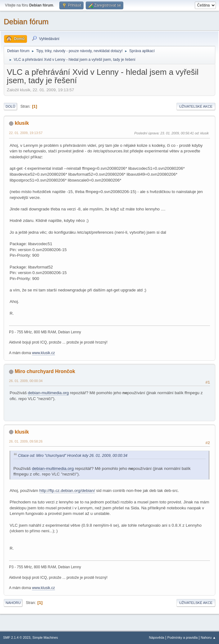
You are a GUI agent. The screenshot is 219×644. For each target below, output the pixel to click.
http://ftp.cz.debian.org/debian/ (67, 491)
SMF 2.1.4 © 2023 (17, 637)
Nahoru (13, 603)
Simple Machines (45, 637)
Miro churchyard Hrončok (45, 371)
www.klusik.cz (43, 353)
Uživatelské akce (196, 106)
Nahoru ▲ (208, 637)
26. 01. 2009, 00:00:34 (26, 381)
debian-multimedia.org (48, 393)
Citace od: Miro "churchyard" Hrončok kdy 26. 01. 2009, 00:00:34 (73, 456)
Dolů (10, 106)
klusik (22, 123)
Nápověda (157, 637)
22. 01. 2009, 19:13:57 (26, 133)
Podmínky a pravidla (183, 637)
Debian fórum (26, 22)
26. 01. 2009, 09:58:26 (26, 441)
